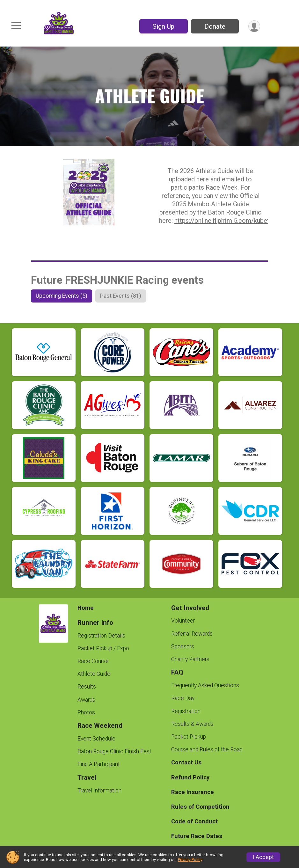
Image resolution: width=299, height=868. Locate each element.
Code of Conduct (194, 821)
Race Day (183, 698)
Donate (215, 26)
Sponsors (183, 646)
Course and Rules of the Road (207, 749)
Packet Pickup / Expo (103, 648)
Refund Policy (190, 777)
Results (87, 687)
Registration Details (101, 636)
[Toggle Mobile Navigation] (16, 26)
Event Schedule (96, 739)
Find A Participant (99, 764)
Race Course (93, 661)
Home (86, 608)
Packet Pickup (189, 737)
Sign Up (163, 26)
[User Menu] (254, 26)
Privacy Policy (190, 860)
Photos (86, 712)
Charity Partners (190, 659)
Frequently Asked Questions (205, 685)
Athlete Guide (94, 674)
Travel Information (99, 791)
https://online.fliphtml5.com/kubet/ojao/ (230, 221)
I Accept (263, 857)
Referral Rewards (192, 634)
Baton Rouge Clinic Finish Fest (114, 751)
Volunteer (183, 621)
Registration (186, 711)
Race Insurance (193, 792)
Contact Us (186, 762)
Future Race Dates (197, 836)
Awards (86, 700)
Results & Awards (192, 724)
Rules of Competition (200, 807)
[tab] (62, 296)
